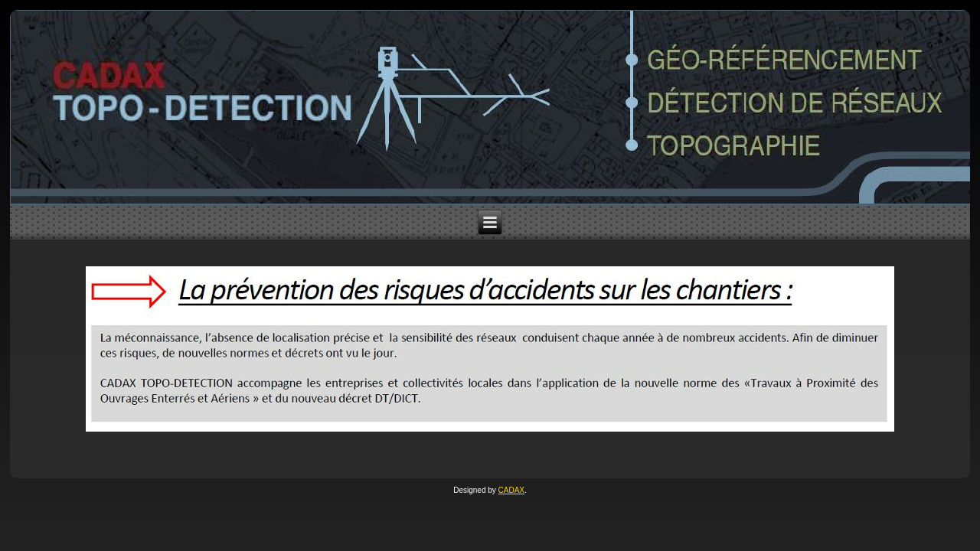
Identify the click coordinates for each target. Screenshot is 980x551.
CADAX (511, 490)
